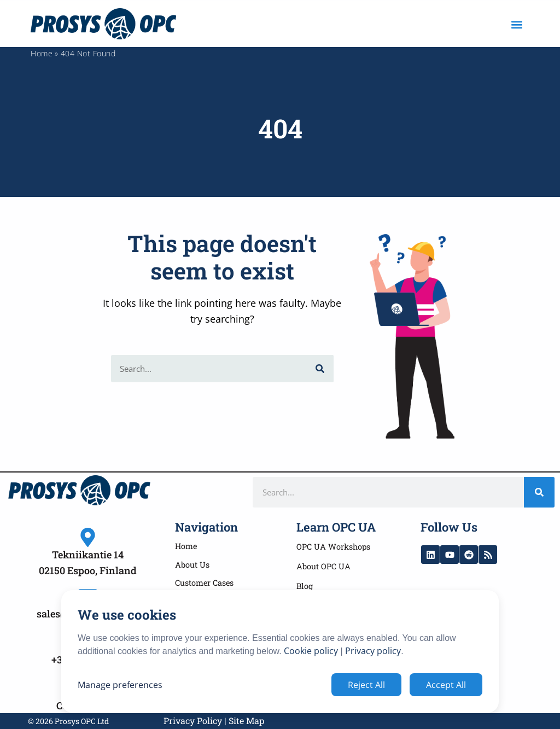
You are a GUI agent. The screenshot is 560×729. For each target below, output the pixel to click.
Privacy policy (373, 651)
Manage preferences (120, 685)
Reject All (366, 685)
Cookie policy (311, 651)
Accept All (446, 685)
